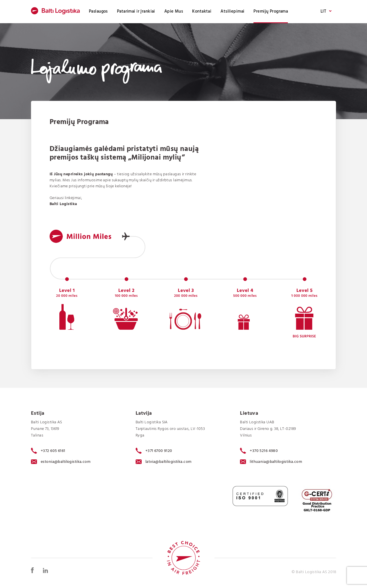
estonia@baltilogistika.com (61, 462)
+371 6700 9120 (154, 451)
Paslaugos (98, 11)
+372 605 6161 (48, 451)
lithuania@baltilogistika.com (271, 462)
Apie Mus (174, 11)
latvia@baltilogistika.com (164, 462)
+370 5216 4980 (259, 451)
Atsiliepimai (232, 11)
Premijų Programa (271, 11)
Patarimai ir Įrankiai (136, 11)
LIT (326, 12)
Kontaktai (202, 11)
